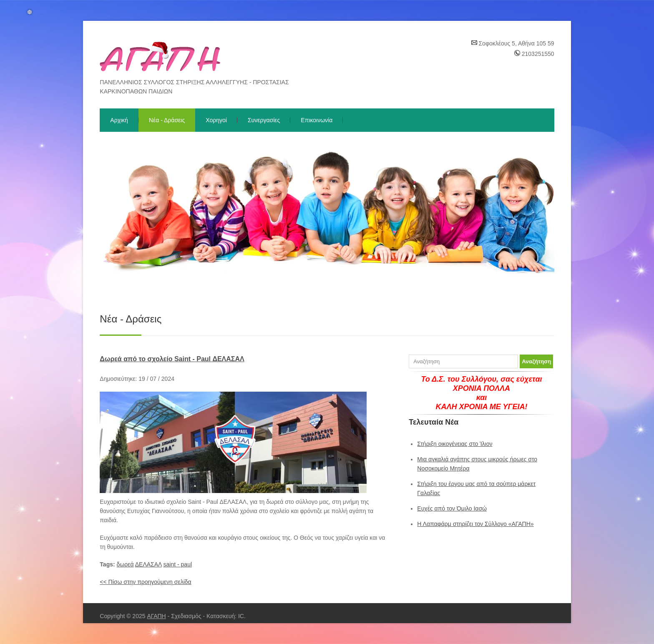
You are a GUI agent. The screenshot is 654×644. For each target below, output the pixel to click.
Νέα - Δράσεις (167, 120)
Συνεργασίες (264, 120)
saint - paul (178, 564)
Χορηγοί (216, 120)
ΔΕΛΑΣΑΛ (148, 564)
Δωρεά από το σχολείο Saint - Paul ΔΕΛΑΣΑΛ (172, 359)
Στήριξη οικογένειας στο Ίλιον (455, 444)
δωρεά (125, 564)
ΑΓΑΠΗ (156, 616)
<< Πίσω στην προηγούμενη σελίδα (145, 582)
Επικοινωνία (317, 120)
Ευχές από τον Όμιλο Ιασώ (452, 508)
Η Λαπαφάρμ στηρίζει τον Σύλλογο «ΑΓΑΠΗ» (475, 524)
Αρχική (119, 120)
